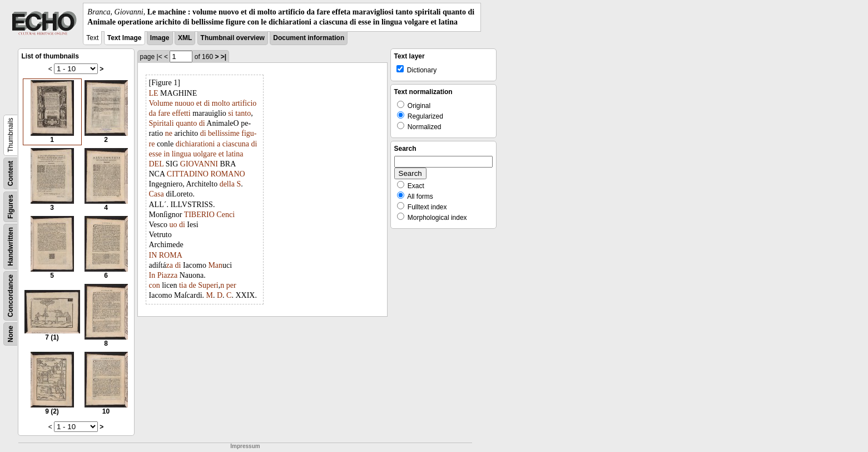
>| (224, 57)
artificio (244, 103)
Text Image (125, 38)
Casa (157, 194)
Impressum (245, 446)
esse (155, 154)
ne (169, 133)
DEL (157, 164)
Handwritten (11, 247)
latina (234, 154)
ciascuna (236, 144)
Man (215, 265)
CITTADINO (188, 174)
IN (153, 255)
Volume (161, 103)
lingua (182, 154)
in (167, 154)
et (199, 103)
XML (185, 38)
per (231, 285)
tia (183, 285)
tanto (243, 113)
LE (154, 93)
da (153, 113)
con (155, 285)
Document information (309, 38)
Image (160, 38)
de (192, 285)
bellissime (224, 133)
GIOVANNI (199, 164)
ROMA (171, 255)
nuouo (184, 103)
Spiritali (162, 123)
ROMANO (227, 174)
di (207, 103)
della (227, 184)
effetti (181, 113)
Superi (208, 285)
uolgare (205, 154)
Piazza (168, 275)
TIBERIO (199, 215)
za (170, 265)
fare (164, 113)
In (152, 275)
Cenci (225, 215)
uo (173, 225)
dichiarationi (195, 144)
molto (221, 103)
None (11, 334)
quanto (186, 123)
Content (11, 173)
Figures (11, 207)
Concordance (11, 296)
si (230, 113)
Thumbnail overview (233, 38)
